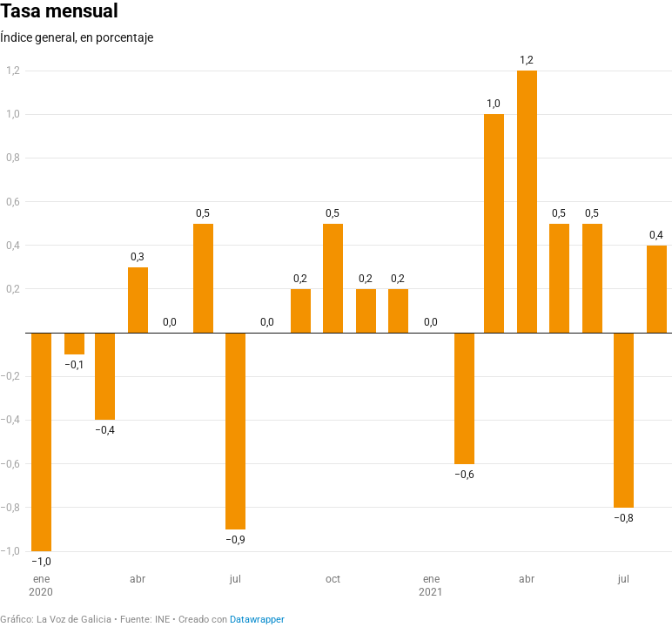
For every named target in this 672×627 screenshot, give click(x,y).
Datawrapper (257, 620)
